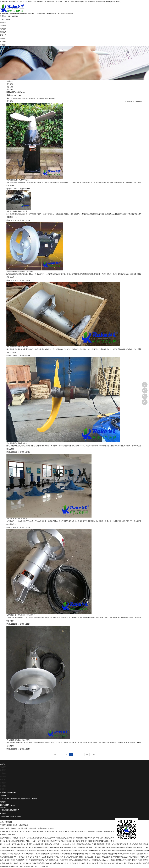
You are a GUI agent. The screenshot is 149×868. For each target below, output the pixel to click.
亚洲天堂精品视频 (104, 857)
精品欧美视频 (143, 860)
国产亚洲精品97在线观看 (50, 844)
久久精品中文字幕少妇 (12, 844)
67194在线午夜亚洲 (66, 847)
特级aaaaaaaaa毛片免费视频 (121, 847)
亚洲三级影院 (77, 851)
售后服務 (3, 42)
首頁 (126, 102)
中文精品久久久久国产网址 (88, 863)
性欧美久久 (24, 844)
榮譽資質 (3, 45)
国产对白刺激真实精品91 (81, 838)
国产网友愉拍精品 (117, 857)
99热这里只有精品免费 (50, 847)
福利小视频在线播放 (105, 854)
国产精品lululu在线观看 (120, 851)
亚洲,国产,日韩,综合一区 (19, 860)
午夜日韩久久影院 (6, 854)
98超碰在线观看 (13, 866)
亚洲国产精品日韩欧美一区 (37, 851)
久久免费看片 (29, 854)
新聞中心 (3, 35)
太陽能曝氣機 (23, 825)
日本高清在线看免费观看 (101, 847)
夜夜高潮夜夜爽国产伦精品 (38, 860)
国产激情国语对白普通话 (83, 847)
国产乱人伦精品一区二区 (28, 841)
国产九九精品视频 (41, 866)
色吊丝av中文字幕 (65, 851)
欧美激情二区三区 (60, 863)
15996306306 (145, 385)
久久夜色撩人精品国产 (10, 841)
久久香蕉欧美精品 (20, 851)
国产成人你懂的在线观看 (69, 854)
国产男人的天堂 (72, 863)
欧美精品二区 (18, 854)
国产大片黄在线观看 (120, 863)
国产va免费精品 (35, 844)
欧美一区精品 (137, 847)
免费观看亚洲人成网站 (64, 838)
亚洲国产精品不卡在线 (121, 854)
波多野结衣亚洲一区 (80, 841)
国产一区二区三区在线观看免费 (33, 838)
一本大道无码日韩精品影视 (139, 851)
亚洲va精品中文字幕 (132, 857)
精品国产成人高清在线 (135, 863)
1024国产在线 (106, 851)
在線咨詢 (52, 98)
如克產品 (3, 26)
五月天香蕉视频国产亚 (100, 844)
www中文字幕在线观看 (112, 860)
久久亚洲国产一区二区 (129, 860)
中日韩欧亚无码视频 (65, 841)
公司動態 (10, 84)
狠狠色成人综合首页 (18, 847)
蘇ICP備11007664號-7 (14, 816)
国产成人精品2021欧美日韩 (78, 860)
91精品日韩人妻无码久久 (63, 857)
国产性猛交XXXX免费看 (91, 851)
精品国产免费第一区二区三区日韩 (84, 857)
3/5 (93, 755)
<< (55, 755)
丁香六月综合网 (40, 854)
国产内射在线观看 (53, 854)
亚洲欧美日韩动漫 (105, 863)
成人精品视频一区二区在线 (88, 854)
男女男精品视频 (132, 844)
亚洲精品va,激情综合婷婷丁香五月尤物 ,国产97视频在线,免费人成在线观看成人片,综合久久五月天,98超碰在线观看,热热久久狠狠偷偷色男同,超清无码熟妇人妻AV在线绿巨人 (61, 2)
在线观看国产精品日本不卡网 (42, 863)
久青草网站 (95, 838)
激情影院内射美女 (6, 863)
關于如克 (3, 32)
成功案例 (3, 29)
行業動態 (10, 87)
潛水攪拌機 (4, 825)
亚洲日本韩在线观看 (27, 866)
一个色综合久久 (65, 844)
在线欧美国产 (92, 841)
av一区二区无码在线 (96, 860)
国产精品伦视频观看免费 (117, 844)
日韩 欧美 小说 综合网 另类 (27, 857)
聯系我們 (3, 38)
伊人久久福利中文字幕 (33, 847)
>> (87, 755)
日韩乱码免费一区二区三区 (58, 860)
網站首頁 (3, 22)
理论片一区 (17, 838)
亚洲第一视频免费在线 (138, 854)
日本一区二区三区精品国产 (47, 841)
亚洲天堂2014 (50, 838)
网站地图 (12, 835)
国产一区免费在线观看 (45, 857)
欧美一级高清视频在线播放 (81, 844)
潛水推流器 (13, 825)
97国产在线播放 (53, 851)
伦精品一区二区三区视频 (22, 863)
